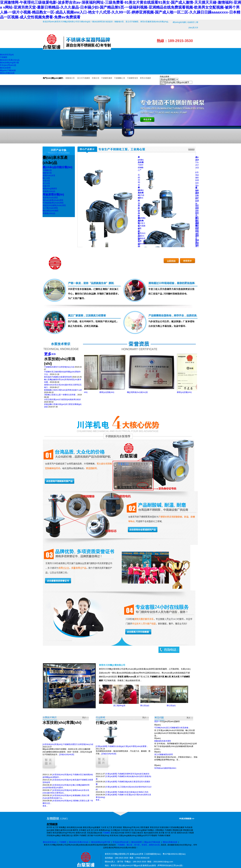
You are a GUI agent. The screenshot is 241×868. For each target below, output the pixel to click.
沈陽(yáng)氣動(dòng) (128, 835)
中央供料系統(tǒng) (101, 835)
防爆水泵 (46, 186)
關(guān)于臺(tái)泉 (152, 842)
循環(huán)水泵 (49, 176)
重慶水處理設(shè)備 (64, 830)
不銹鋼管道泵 (132, 78)
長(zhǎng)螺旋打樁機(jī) (144, 830)
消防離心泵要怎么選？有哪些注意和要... (61, 395)
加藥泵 (49, 833)
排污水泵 (46, 183)
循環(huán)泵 (81, 833)
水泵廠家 (82, 830)
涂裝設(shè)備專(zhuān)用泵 (54, 205)
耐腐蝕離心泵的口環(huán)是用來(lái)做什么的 (63, 390)
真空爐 (162, 833)
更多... (45, 806)
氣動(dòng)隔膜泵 (50, 189)
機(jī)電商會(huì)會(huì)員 (141, 392)
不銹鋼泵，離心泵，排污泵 (129, 845)
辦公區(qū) (149, 706)
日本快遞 (124, 830)
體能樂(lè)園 (177, 830)
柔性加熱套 (117, 827)
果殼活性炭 (154, 827)
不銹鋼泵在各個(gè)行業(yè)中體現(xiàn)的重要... (128, 746)
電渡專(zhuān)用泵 (50, 198)
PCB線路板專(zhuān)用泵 (53, 203)
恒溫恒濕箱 (164, 827)
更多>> (50, 354)
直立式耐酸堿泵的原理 (164, 756)
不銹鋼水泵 (47, 170)
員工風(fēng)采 (123, 706)
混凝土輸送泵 (138, 833)
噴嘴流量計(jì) (67, 835)
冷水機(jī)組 (115, 830)
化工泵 (55, 827)
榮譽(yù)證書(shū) (84, 392)
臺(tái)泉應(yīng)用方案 (101, 842)
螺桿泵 (75, 830)
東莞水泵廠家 (145, 78)
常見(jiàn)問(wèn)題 (121, 842)
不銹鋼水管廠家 (164, 835)
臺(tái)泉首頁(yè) (50, 842)
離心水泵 (46, 178)
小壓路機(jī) (159, 830)
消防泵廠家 (145, 827)
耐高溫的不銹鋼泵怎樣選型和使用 (58, 377)
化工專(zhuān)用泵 (50, 208)
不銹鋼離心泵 (120, 78)
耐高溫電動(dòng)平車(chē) (64, 833)
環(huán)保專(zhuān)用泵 (53, 200)
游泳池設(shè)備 (117, 833)
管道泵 (144, 845)
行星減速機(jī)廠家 (177, 827)
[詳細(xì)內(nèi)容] (67, 754)
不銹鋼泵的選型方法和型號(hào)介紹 (59, 367)
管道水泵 (46, 181)
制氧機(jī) (63, 827)
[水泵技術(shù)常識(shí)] (53, 744)
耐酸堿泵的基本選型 (163, 743)
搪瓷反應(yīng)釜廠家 (92, 827)
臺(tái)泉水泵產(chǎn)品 (79, 842)
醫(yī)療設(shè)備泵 (51, 211)
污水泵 (104, 827)
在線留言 (191, 22)
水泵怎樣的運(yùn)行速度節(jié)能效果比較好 (62, 399)
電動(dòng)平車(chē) (131, 827)
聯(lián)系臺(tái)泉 (170, 842)
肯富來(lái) (114, 835)
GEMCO (128, 833)
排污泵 (49, 827)
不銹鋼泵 (168, 830)
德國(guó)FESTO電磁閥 (147, 835)
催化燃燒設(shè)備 (74, 827)
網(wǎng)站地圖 (179, 22)
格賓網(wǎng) (104, 830)
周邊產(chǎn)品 (49, 191)
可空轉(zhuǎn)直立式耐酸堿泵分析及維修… (172, 729)
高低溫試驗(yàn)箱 (95, 833)
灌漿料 (76, 835)
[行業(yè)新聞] (102, 746)
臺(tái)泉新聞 (137, 842)
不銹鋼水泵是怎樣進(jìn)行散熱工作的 (133, 792)
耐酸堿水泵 (47, 173)
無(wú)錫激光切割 (151, 833)
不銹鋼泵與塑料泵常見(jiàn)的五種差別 (133, 774)
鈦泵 (89, 830)
